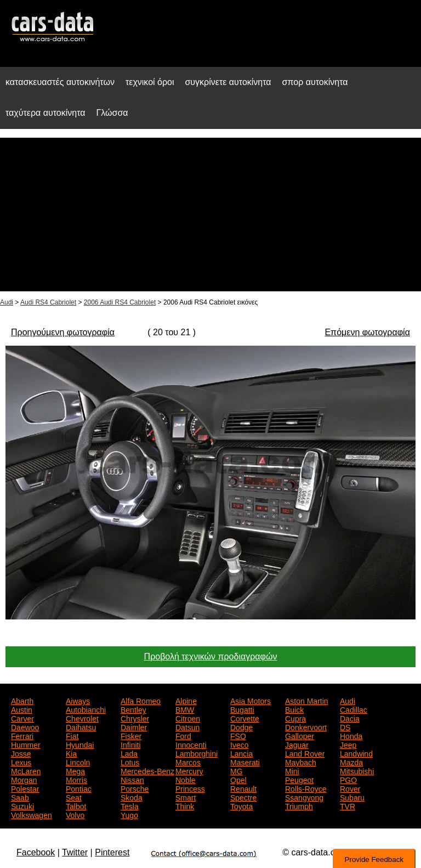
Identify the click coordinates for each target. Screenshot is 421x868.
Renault (243, 788)
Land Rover (305, 753)
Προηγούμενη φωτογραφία (63, 332)
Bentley (133, 709)
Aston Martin (307, 700)
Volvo (75, 814)
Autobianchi (86, 709)
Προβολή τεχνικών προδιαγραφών (211, 656)
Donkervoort (306, 726)
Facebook (36, 852)
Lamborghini (197, 753)
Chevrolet (82, 718)
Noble (186, 779)
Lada (129, 753)
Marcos (188, 762)
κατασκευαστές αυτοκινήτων (60, 82)
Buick (294, 709)
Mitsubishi (357, 770)
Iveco (239, 744)
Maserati (245, 762)
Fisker (131, 735)
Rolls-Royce (306, 788)
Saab (20, 797)
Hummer (26, 744)
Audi (7, 302)
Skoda (132, 797)
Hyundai (80, 744)
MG (237, 770)
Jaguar (297, 744)
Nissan (132, 779)
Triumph (299, 805)
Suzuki (22, 805)
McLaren (26, 770)
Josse (21, 753)
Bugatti (242, 709)
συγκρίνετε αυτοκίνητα (228, 82)
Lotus (130, 762)
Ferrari (22, 735)
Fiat (72, 735)
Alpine (186, 700)
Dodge (241, 726)
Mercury (189, 770)
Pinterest (112, 852)
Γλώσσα (112, 113)
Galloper (300, 735)
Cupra (295, 718)
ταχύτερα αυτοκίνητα (45, 113)
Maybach (301, 762)
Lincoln (78, 762)
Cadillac (354, 709)
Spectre (243, 797)
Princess (190, 788)
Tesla (130, 805)
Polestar (25, 788)
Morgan (24, 779)
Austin (22, 709)
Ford (183, 735)
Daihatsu (81, 726)
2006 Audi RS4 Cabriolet (120, 302)
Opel (238, 779)
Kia (71, 753)
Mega (75, 770)
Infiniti (131, 744)
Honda (351, 735)
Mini (292, 770)
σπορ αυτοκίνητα (315, 82)
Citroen (188, 718)
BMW (185, 709)
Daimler (134, 726)
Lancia (241, 753)
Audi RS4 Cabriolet (48, 302)
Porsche (135, 788)
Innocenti (191, 744)
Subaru (352, 797)
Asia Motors (251, 700)
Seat (74, 797)
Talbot (76, 805)
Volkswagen (32, 814)
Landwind (356, 753)
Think (185, 805)
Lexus (21, 762)
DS (345, 726)
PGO (348, 779)
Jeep (348, 744)
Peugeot (299, 779)
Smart (186, 797)
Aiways (78, 700)
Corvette (245, 718)
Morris (76, 779)
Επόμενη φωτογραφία (367, 332)
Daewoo (25, 726)
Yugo (129, 814)
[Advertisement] (210, 215)
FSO (238, 735)
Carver (22, 718)
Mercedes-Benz (147, 770)
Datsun (187, 726)
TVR (348, 805)
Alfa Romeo (141, 700)
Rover (350, 788)
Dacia (350, 718)
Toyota (241, 805)
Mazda (351, 762)
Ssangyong (304, 797)
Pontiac (79, 788)
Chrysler (135, 718)
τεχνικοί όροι (150, 82)
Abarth (22, 700)
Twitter (75, 852)
